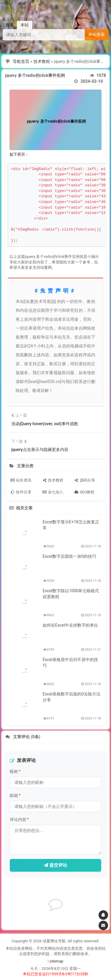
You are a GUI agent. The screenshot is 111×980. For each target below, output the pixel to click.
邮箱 (15, 795)
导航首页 (21, 61)
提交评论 (55, 865)
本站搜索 (96, 34)
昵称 (15, 771)
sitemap (56, 961)
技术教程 (42, 61)
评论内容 (19, 819)
